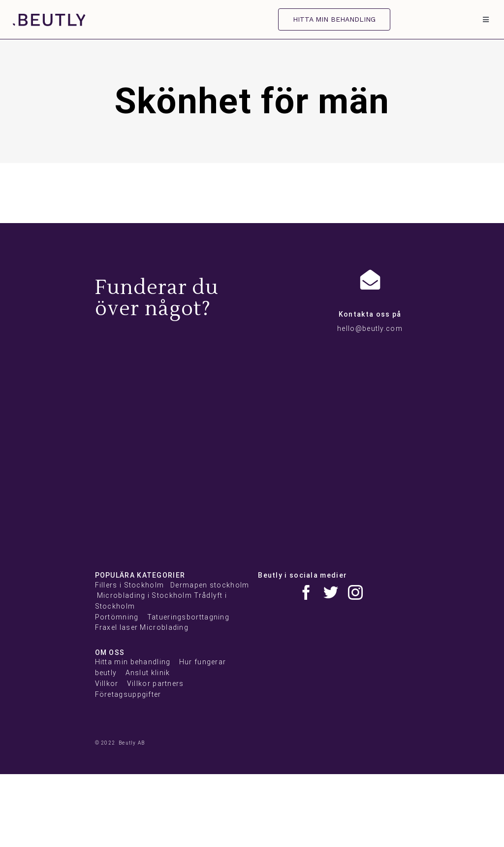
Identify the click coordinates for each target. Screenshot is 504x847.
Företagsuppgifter (128, 694)
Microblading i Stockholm (144, 595)
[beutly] (49, 18)
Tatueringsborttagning (188, 617)
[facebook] (306, 592)
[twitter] (331, 592)
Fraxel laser (117, 627)
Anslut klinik (148, 673)
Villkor (107, 684)
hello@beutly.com (370, 328)
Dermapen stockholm (210, 585)
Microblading (164, 627)
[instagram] (355, 592)
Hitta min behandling (133, 662)
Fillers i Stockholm (130, 585)
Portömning (117, 617)
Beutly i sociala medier (302, 575)
